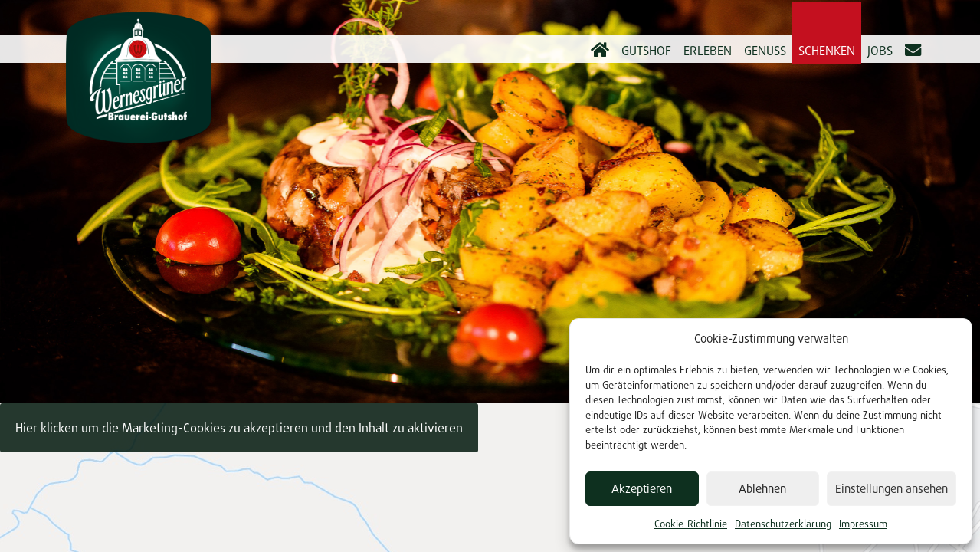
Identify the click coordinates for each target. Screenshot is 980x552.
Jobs (880, 51)
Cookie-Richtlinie (691, 524)
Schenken (827, 51)
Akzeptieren (642, 489)
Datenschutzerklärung (783, 524)
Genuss (765, 51)
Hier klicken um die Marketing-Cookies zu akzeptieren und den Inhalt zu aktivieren (239, 428)
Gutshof (646, 51)
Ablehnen (762, 489)
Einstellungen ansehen (892, 489)
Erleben (708, 51)
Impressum (863, 524)
